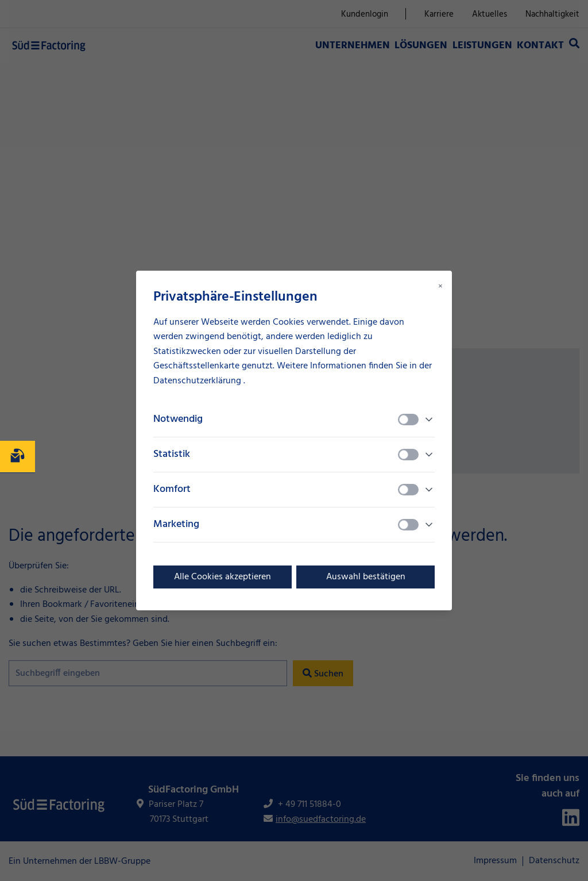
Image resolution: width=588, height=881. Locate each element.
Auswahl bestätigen (366, 577)
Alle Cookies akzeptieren (223, 577)
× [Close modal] (440, 287)
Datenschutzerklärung (198, 381)
